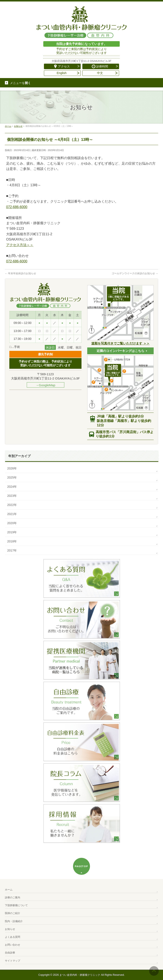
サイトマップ (13, 961)
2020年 (12, 523)
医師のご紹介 (13, 913)
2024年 (12, 487)
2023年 (12, 496)
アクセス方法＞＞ (20, 245)
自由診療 (10, 953)
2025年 (12, 477)
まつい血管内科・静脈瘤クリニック (80, 975)
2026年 (12, 468)
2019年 (12, 532)
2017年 (12, 550)
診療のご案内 (13, 897)
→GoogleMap (46, 385)
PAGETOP (81, 866)
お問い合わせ (13, 945)
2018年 (12, 541)
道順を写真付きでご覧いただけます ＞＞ (120, 343)
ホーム (9, 890)
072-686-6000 (17, 207)
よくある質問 (13, 937)
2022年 (12, 505)
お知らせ (10, 929)
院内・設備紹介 (14, 921)
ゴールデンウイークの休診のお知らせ (135, 273)
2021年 (12, 514)
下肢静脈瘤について (16, 905)
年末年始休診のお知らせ (20, 273)
